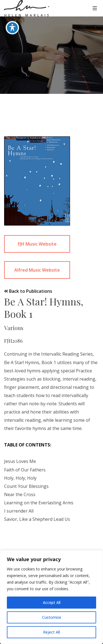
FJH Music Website (37, 244)
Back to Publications (28, 291)
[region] (51, 597)
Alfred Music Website (37, 270)
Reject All (51, 632)
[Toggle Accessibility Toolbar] (12, 20)
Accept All (52, 602)
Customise (52, 617)
